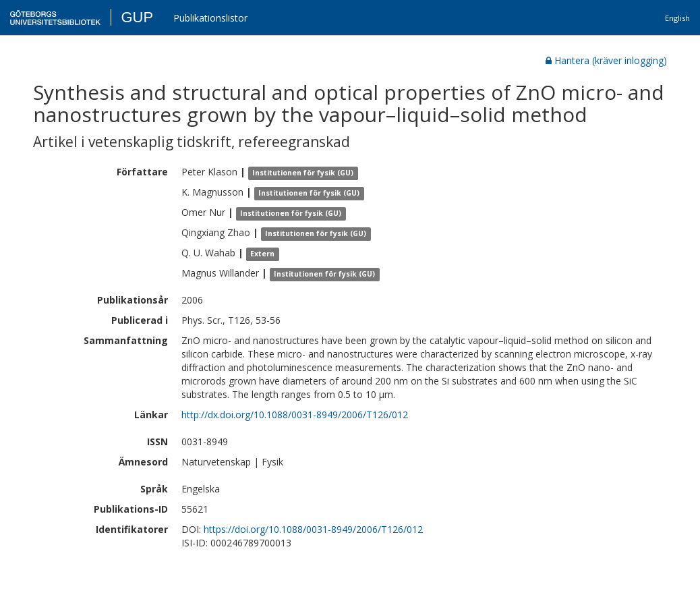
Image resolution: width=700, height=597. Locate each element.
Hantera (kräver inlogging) (606, 60)
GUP (137, 17)
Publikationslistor (210, 18)
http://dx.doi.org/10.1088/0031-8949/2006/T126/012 (295, 415)
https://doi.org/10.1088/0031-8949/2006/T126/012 (313, 529)
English (677, 18)
